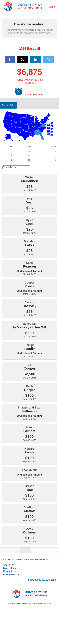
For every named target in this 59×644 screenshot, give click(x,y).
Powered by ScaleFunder (42, 613)
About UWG (10, 598)
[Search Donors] (16, 200)
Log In (52, 7)
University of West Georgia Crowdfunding (26, 593)
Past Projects (11, 607)
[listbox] (29, 69)
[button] (4, 69)
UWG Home (10, 601)
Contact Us (9, 604)
